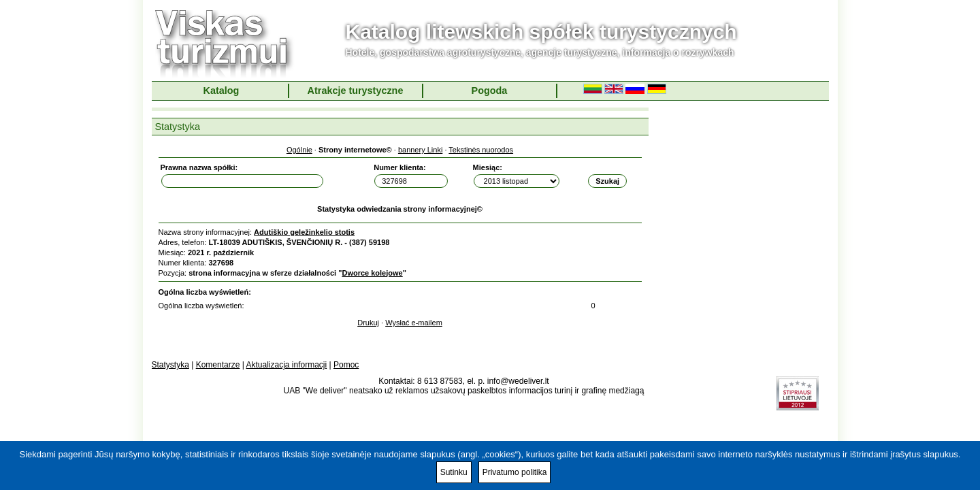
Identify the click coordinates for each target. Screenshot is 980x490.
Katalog (222, 91)
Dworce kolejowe (372, 273)
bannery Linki (420, 150)
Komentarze (218, 365)
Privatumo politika (515, 472)
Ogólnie (299, 150)
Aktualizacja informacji (286, 365)
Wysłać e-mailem (414, 323)
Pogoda (490, 91)
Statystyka (170, 365)
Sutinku (454, 472)
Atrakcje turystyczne (356, 91)
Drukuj (368, 323)
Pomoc (346, 365)
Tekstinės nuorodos (481, 150)
